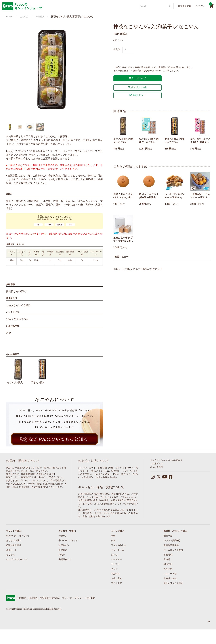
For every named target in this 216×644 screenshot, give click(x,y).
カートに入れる (138, 78)
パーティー (117, 559)
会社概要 (91, 598)
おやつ (114, 555)
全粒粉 (167, 559)
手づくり (115, 564)
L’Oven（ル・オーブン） (18, 536)
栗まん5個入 (42, 371)
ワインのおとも (119, 545)
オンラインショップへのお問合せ (166, 460)
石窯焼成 (168, 555)
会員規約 (33, 598)
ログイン (200, 6)
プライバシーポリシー (73, 598)
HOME (9, 17)
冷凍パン (63, 536)
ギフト (114, 569)
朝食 (113, 536)
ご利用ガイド (157, 464)
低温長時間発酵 (171, 545)
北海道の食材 (170, 578)
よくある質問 (157, 467)
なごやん (24, 17)
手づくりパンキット (68, 540)
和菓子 (62, 555)
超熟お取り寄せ (14, 545)
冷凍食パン (64, 545)
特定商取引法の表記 (50, 598)
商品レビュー (138, 95)
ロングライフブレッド (17, 559)
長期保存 (115, 574)
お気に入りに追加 (138, 87)
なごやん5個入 (18, 371)
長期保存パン (65, 559)
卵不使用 (168, 564)
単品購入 (40, 17)
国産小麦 (168, 536)
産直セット (11, 550)
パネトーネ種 (170, 574)
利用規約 (22, 598)
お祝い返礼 (117, 578)
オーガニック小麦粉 (173, 550)
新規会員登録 (185, 6)
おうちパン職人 (14, 540)
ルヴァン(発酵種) (172, 540)
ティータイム (118, 550)
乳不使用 (168, 569)
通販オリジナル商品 (173, 583)
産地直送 (63, 550)
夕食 (113, 540)
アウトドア (117, 583)
